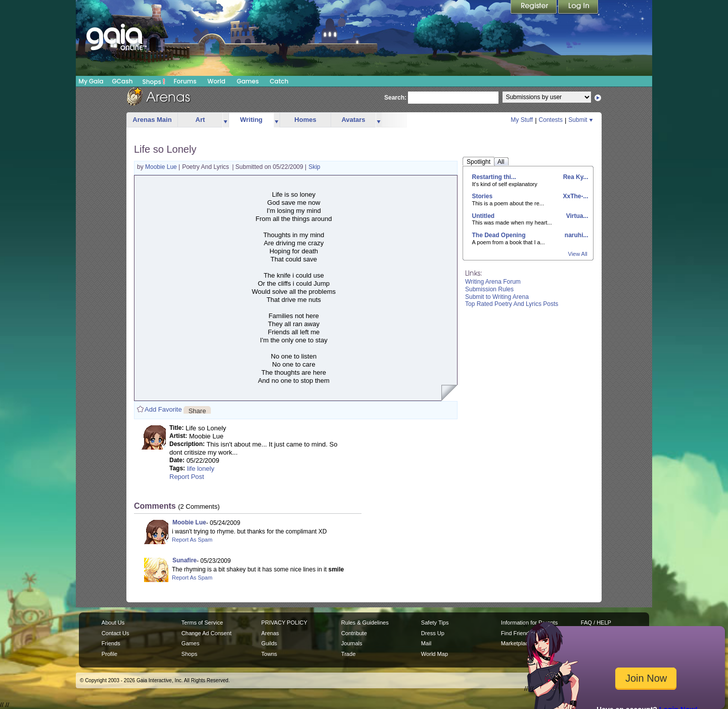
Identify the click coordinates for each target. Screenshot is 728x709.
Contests (551, 120)
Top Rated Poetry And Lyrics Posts (512, 304)
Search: (395, 98)
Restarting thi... (494, 177)
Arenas (270, 633)
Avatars (353, 120)
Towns (269, 654)
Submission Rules (489, 289)
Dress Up (433, 633)
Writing (252, 120)
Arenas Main (152, 120)
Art (200, 120)
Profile (109, 654)
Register (534, 8)
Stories (483, 196)
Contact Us (116, 633)
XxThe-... (575, 196)
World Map (435, 654)
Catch (279, 81)
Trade (348, 654)
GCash (123, 81)
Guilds (269, 643)
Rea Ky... (575, 177)
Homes (305, 120)
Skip (314, 167)
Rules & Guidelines (365, 623)
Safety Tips (435, 623)
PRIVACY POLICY (284, 623)
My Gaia (91, 81)
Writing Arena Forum (493, 282)
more (225, 120)
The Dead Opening (499, 235)
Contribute (354, 633)
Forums (185, 81)
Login (578, 8)
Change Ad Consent (207, 633)
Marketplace (516, 643)
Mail (426, 643)
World (216, 81)
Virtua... (576, 216)
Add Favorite (163, 409)
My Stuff (522, 120)
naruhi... (575, 235)
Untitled (484, 216)
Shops (154, 81)
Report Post (187, 477)
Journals (352, 643)
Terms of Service (202, 623)
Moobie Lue (162, 167)
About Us (113, 623)
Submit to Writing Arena (497, 297)
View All (578, 254)
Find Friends (516, 633)
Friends (111, 643)
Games (248, 81)
